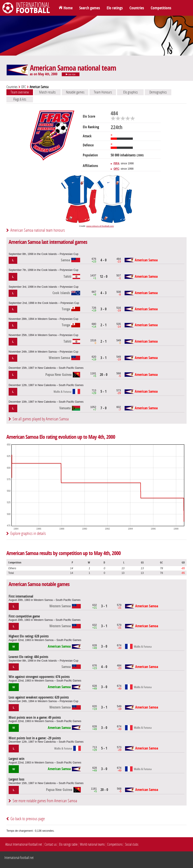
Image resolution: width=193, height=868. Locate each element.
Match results (47, 92)
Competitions (161, 8)
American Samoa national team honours (38, 230)
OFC (24, 87)
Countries (137, 8)
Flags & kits (20, 99)
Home (68, 8)
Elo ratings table (68, 844)
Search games (90, 8)
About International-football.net (24, 844)
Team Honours (103, 92)
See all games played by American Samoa (41, 419)
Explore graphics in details (28, 533)
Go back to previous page (28, 819)
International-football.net (19, 858)
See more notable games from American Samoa (45, 801)
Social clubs (132, 844)
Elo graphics (130, 92)
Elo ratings (115, 8)
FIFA (116, 163)
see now (71, 74)
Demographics (158, 92)
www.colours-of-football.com (100, 226)
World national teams (92, 844)
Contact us (51, 844)
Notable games (75, 92)
